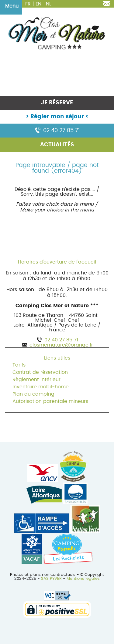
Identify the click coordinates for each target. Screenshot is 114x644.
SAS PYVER (51, 579)
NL (49, 4)
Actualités (57, 145)
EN (38, 4)
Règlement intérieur (36, 380)
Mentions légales (83, 579)
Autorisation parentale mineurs (50, 401)
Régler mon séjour (57, 117)
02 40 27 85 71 (57, 131)
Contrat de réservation (40, 372)
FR (28, 4)
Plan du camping (33, 394)
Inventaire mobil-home (41, 387)
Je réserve (57, 103)
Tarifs (19, 365)
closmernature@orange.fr (61, 345)
